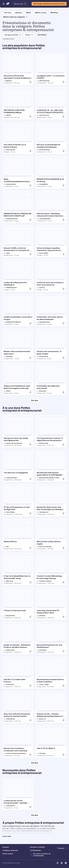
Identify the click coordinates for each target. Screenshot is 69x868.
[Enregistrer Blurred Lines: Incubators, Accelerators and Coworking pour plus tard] (30, 755)
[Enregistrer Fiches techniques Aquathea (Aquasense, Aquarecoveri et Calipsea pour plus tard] (63, 254)
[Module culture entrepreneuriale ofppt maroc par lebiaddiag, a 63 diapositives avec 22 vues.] (18, 345)
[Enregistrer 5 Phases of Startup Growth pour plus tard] (30, 617)
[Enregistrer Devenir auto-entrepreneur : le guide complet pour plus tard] (63, 358)
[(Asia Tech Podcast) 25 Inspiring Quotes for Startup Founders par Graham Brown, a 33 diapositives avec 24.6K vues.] (18, 707)
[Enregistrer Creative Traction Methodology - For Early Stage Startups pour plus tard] (63, 582)
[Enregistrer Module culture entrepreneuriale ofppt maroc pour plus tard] (30, 358)
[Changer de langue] (62, 848)
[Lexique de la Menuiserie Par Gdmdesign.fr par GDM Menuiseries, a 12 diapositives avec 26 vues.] (18, 276)
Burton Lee (42, 719)
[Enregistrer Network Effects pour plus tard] (30, 548)
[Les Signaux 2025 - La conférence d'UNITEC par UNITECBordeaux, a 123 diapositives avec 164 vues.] (51, 69)
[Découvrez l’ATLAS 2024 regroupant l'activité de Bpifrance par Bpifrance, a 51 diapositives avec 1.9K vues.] (18, 69)
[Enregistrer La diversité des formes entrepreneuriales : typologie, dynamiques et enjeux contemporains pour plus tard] (30, 807)
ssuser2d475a (44, 356)
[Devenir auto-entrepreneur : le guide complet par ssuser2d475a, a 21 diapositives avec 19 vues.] (51, 345)
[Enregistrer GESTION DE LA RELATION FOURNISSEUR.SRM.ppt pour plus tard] (30, 117)
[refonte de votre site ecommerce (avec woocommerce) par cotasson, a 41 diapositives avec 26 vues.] (51, 276)
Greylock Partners (12, 478)
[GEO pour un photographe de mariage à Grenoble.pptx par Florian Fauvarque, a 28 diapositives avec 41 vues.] (51, 138)
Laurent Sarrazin (44, 115)
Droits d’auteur (8, 854)
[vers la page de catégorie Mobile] (28, 13)
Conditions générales (10, 850)
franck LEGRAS (44, 253)
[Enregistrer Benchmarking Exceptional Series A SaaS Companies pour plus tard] (63, 686)
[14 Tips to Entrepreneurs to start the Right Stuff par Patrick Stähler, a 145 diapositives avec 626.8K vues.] (18, 500)
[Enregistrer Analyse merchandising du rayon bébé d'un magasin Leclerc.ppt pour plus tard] (30, 392)
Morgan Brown (10, 616)
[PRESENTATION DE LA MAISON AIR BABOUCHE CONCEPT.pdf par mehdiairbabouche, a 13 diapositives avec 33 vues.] (18, 207)
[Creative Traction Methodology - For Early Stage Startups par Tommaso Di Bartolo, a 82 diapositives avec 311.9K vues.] (51, 569)
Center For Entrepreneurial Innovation (17, 753)
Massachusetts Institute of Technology (50, 478)
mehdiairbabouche (12, 219)
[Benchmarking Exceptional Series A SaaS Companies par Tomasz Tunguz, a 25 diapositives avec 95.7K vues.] (51, 673)
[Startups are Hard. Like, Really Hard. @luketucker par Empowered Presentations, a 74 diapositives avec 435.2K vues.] (18, 431)
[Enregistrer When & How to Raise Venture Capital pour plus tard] (63, 548)
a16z (7, 547)
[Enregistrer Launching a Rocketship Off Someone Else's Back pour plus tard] (63, 617)
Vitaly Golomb (10, 650)
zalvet (8, 253)
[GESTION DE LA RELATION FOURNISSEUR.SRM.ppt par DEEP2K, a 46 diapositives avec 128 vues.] (18, 103)
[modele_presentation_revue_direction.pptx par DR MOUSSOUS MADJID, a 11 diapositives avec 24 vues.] (18, 310)
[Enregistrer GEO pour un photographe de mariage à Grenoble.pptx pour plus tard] (63, 151)
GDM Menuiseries (11, 288)
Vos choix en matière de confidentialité (40, 855)
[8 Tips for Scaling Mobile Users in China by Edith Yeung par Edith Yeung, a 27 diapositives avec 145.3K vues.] (18, 569)
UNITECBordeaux (44, 81)
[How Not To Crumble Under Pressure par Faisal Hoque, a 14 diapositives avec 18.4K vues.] (18, 673)
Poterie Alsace (11, 150)
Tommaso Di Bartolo (45, 581)
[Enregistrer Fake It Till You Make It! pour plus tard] (63, 755)
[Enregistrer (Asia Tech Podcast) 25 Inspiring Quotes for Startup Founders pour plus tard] (30, 720)
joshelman (42, 616)
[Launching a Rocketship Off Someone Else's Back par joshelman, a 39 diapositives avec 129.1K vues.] (51, 604)
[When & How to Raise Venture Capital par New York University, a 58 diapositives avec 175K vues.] (51, 535)
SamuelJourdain (11, 184)
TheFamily (42, 753)
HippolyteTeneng (44, 322)
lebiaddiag (9, 356)
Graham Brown (10, 719)
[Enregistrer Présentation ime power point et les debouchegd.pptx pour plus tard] (63, 323)
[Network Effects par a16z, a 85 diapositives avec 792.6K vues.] (18, 535)
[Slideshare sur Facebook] (62, 863)
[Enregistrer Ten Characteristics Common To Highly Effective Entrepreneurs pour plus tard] (63, 444)
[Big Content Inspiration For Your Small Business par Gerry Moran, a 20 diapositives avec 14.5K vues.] (51, 638)
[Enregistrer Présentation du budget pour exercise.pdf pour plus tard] (63, 392)
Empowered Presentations (14, 443)
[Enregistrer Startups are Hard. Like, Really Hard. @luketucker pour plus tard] (30, 444)
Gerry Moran (43, 650)
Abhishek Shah (44, 443)
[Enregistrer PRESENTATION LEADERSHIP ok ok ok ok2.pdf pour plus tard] (63, 185)
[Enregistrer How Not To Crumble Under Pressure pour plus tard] (30, 686)
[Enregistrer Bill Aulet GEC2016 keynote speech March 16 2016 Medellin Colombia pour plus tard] (63, 479)
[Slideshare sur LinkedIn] (66, 863)
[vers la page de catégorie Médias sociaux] (41, 13)
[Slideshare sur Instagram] (58, 863)
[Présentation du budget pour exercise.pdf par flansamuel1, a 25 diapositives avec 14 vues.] (51, 379)
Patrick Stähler (10, 512)
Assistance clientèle (37, 847)
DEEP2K (8, 115)
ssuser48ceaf (10, 806)
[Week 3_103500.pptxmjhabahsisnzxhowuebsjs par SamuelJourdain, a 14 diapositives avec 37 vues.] (18, 172)
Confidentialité (35, 850)
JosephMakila (43, 184)
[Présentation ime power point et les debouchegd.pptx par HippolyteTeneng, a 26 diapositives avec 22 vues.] (51, 310)
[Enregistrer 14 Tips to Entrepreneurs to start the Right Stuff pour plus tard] (30, 513)
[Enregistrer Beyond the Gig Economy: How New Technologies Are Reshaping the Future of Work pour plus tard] (63, 513)
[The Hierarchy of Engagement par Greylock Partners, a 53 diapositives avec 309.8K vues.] (18, 466)
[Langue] (29, 35)
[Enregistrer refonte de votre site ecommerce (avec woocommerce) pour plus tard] (63, 289)
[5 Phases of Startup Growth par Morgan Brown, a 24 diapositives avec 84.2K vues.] (18, 604)
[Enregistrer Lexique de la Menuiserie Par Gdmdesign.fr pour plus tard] (30, 289)
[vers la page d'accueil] (8, 13)
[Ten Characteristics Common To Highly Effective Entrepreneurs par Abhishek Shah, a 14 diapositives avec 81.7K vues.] (51, 431)
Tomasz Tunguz (44, 684)
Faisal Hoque (10, 684)
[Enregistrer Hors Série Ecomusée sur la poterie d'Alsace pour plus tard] (30, 151)
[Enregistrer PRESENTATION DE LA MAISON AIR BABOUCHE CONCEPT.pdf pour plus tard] (30, 220)
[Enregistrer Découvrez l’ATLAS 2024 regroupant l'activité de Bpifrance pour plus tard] (30, 82)
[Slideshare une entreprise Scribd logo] (8, 4)
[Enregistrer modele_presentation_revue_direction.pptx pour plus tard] (30, 323)
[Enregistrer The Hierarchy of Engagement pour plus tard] (30, 479)
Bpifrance (9, 81)
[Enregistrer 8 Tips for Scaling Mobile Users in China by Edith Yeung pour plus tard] (30, 582)
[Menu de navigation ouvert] (4, 4)
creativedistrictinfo (45, 219)
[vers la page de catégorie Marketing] (54, 13)
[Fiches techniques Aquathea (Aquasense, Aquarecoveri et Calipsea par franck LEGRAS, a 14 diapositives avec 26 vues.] (51, 241)
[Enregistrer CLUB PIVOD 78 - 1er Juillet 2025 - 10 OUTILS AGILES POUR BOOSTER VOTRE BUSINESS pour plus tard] (63, 117)
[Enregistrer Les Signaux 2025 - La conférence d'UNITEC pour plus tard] (63, 82)
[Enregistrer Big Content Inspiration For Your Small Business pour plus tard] (63, 651)
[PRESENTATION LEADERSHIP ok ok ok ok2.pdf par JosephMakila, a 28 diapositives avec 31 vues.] (51, 172)
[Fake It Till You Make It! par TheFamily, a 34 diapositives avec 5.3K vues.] (51, 742)
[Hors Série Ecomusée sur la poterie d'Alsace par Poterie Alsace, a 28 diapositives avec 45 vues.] (18, 138)
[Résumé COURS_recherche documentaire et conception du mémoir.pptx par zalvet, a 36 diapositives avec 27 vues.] (18, 241)
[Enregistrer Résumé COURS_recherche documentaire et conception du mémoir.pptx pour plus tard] (30, 254)
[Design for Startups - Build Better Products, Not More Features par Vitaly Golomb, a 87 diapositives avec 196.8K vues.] (18, 638)
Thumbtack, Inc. (44, 512)
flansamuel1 (43, 391)
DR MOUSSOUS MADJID (13, 322)
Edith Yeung (10, 581)
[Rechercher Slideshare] (20, 4)
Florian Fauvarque (45, 150)
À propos (6, 847)
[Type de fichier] (12, 35)
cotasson (42, 288)
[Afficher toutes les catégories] (15, 17)
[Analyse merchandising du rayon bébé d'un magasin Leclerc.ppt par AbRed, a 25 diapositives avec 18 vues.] (18, 379)
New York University (45, 547)
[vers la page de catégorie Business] (19, 13)
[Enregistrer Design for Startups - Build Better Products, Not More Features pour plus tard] (30, 651)
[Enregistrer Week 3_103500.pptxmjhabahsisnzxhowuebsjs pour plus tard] (30, 185)
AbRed (8, 391)
